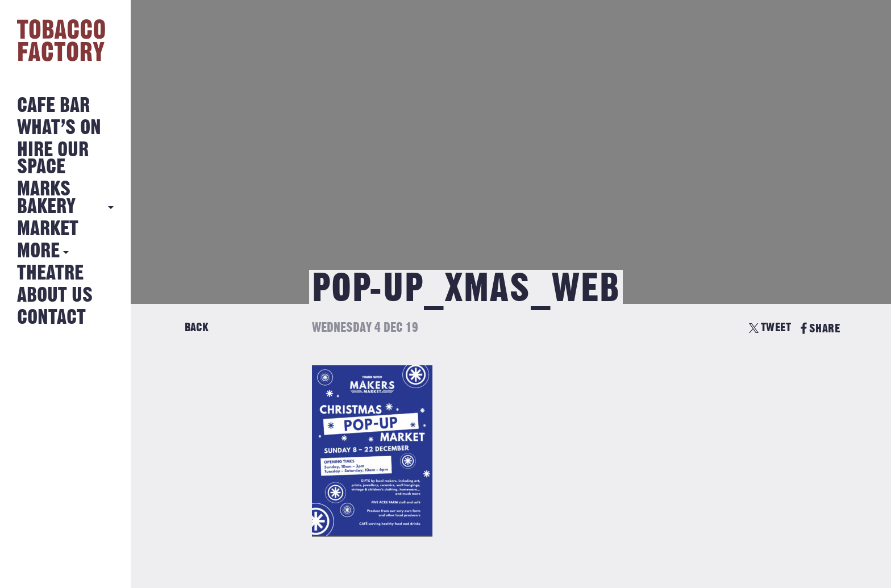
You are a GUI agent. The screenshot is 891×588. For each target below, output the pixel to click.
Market (48, 229)
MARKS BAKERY (46, 198)
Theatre (50, 274)
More (38, 251)
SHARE (820, 329)
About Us (55, 296)
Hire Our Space (53, 159)
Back (197, 328)
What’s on (59, 128)
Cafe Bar (53, 106)
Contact (51, 318)
